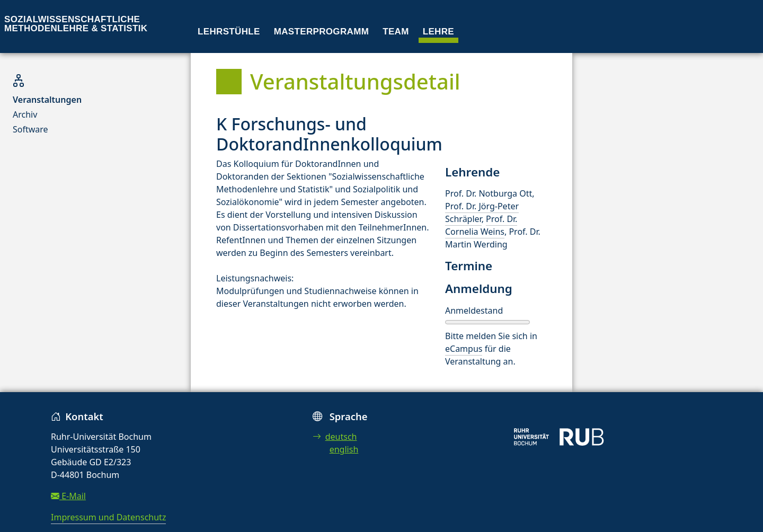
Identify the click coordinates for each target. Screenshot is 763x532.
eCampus (464, 349)
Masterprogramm (321, 32)
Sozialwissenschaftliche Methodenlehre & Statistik (76, 24)
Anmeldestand (474, 311)
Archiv (25, 114)
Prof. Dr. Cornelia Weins (481, 225)
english (344, 449)
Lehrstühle (229, 32)
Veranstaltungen (47, 100)
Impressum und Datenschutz (108, 517)
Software (30, 129)
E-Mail (68, 496)
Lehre (438, 32)
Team (396, 32)
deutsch (335, 437)
